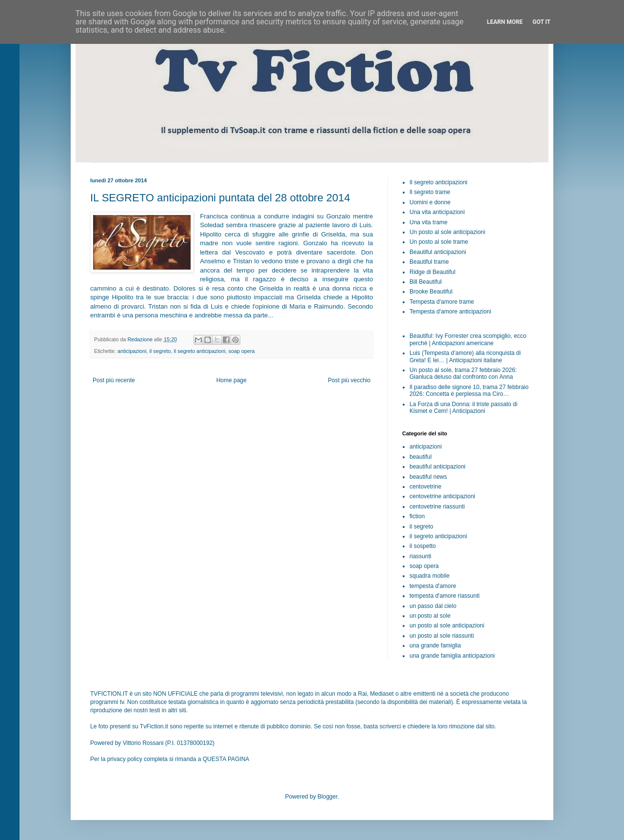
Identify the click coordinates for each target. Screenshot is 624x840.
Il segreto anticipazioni (439, 182)
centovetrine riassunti (437, 507)
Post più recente (114, 380)
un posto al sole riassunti (442, 636)
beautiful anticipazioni (438, 467)
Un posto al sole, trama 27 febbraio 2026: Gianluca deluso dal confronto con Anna (463, 373)
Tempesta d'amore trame (442, 302)
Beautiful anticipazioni (438, 252)
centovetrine (425, 487)
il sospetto (423, 546)
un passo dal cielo (433, 606)
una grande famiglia (435, 645)
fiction (417, 516)
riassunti (420, 556)
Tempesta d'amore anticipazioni (450, 312)
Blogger (327, 797)
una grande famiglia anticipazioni (452, 656)
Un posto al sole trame (439, 242)
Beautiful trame (429, 262)
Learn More (505, 22)
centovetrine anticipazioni (442, 496)
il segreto (160, 351)
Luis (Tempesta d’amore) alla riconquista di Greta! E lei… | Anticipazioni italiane (465, 356)
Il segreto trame (430, 192)
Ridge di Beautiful (432, 272)
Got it (541, 22)
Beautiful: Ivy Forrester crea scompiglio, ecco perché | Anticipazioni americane (468, 339)
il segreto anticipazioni (199, 351)
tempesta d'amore (433, 586)
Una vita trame (429, 222)
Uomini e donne (430, 202)
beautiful (420, 457)
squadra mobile (429, 576)
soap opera (241, 351)
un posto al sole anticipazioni (447, 625)
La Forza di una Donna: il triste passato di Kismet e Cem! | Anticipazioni (463, 408)
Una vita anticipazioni (437, 212)
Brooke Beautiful (431, 292)
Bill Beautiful (426, 282)
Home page (232, 380)
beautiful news (428, 477)
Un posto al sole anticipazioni (447, 232)
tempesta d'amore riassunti (445, 596)
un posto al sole (430, 616)
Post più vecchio (349, 380)
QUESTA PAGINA (226, 759)
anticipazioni (132, 351)
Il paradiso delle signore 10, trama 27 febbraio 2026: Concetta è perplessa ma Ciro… (469, 391)
